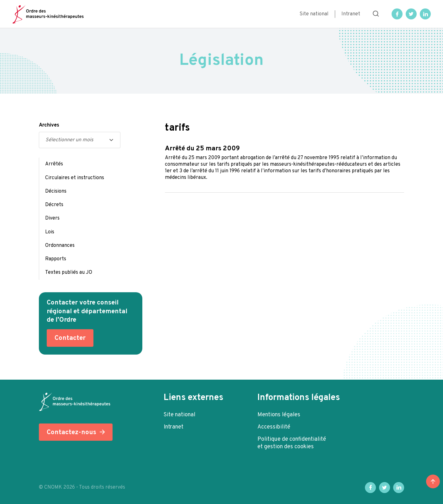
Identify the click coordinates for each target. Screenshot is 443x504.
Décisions (56, 191)
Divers (52, 218)
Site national (314, 14)
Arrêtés (54, 164)
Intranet (351, 14)
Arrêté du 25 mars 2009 (202, 149)
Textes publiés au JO (69, 273)
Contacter (70, 338)
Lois (50, 232)
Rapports (56, 259)
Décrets (54, 205)
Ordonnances (60, 246)
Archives (49, 125)
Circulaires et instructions (75, 178)
